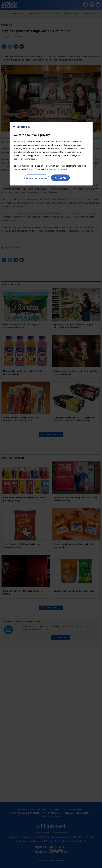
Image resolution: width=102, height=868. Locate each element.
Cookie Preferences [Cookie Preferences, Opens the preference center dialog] (37, 178)
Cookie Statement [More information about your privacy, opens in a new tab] (58, 169)
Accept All (60, 178)
